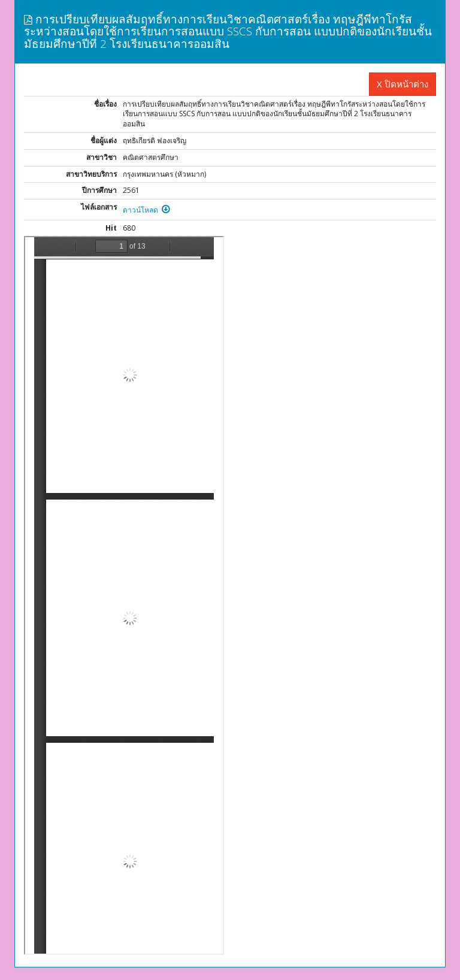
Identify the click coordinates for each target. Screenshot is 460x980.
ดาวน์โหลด (146, 210)
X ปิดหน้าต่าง (402, 84)
